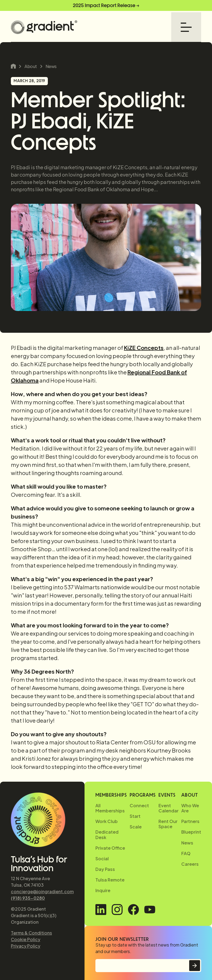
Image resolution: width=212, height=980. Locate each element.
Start (135, 816)
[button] (186, 27)
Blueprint (191, 832)
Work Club (107, 821)
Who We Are (190, 808)
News (51, 66)
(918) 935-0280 (28, 898)
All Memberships (110, 808)
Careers (190, 864)
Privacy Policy (26, 946)
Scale (136, 827)
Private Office (110, 848)
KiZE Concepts (144, 348)
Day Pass (105, 869)
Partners (190, 821)
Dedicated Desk (107, 834)
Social (102, 859)
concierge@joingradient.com (42, 891)
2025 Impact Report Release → (106, 5)
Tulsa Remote (110, 880)
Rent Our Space (168, 824)
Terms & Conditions (31, 933)
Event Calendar (169, 808)
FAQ (186, 853)
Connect (139, 805)
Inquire (103, 890)
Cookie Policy (26, 939)
